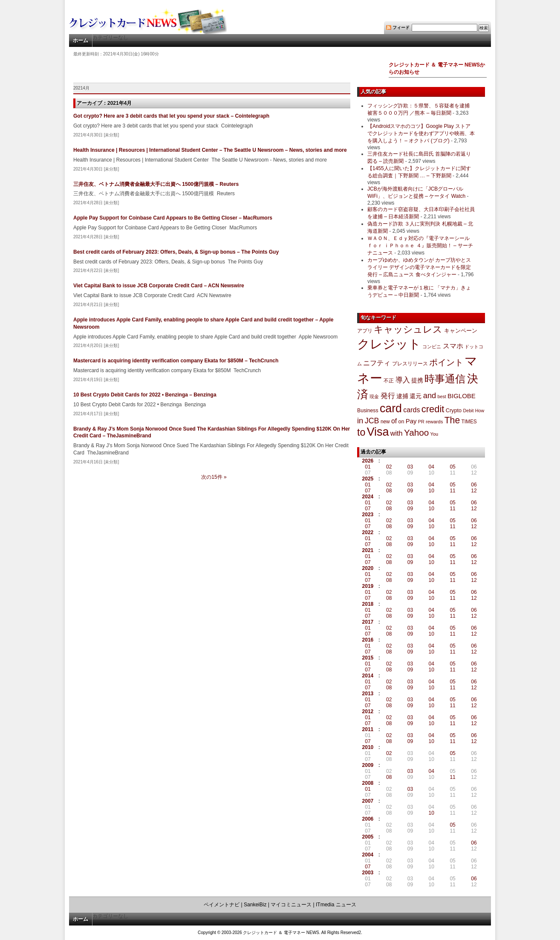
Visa (378, 432)
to (361, 432)
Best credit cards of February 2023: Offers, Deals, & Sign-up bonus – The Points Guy (176, 252)
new (385, 422)
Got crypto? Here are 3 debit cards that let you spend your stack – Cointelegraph (171, 116)
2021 (368, 550)
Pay (411, 421)
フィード (401, 27)
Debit (469, 411)
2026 (368, 461)
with (397, 433)
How (480, 411)
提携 (417, 380)
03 (410, 467)
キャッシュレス (408, 329)
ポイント (446, 362)
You (434, 434)
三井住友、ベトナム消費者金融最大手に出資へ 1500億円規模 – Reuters (156, 184)
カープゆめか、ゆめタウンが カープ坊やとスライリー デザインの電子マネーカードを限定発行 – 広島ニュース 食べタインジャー (419, 267)
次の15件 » (214, 477)
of (394, 421)
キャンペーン (461, 331)
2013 (368, 694)
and (430, 395)
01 (368, 467)
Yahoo (416, 432)
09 (410, 491)
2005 (368, 837)
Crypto (454, 410)
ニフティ (377, 363)
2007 (368, 801)
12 (474, 491)
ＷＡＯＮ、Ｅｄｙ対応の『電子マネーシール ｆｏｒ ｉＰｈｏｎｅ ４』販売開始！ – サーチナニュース (420, 246)
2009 (368, 765)
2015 (368, 658)
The (452, 420)
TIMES (469, 422)
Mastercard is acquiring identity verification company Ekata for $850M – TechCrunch (176, 361)
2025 (368, 479)
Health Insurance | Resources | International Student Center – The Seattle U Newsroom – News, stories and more (210, 150)
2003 (368, 873)
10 (432, 491)
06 (474, 485)
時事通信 (445, 379)
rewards (434, 422)
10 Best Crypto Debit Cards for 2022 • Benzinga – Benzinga (145, 395)
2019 (368, 586)
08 (389, 491)
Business (368, 411)
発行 (388, 396)
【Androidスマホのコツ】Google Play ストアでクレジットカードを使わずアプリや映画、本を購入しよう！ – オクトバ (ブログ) (421, 133)
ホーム (81, 40)
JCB (372, 421)
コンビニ (432, 347)
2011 (368, 729)
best (442, 396)
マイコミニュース (291, 905)
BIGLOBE (462, 396)
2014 (368, 676)
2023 (368, 515)
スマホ (453, 346)
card (391, 408)
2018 (368, 604)
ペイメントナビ (222, 905)
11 (452, 491)
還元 (416, 396)
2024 (368, 497)
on (401, 422)
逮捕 (402, 396)
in (360, 421)
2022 (368, 532)
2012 (368, 712)
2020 (368, 568)
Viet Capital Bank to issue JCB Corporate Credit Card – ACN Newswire (159, 286)
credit (433, 409)
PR (421, 422)
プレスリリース (410, 363)
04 (432, 467)
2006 (368, 819)
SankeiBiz (255, 905)
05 (452, 467)
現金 (374, 396)
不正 (389, 381)
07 (368, 491)
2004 (368, 855)
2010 (368, 747)
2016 (368, 640)
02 (389, 467)
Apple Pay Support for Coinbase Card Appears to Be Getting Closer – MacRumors (173, 218)
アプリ (365, 331)
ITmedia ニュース (336, 905)
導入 (403, 380)
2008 (368, 783)
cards (411, 410)
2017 (368, 622)
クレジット (389, 344)
